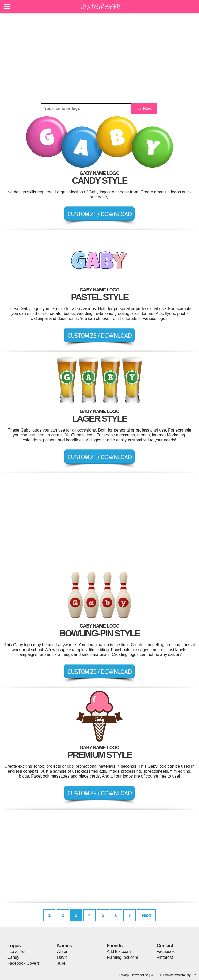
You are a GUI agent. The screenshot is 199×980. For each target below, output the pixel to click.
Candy (13, 957)
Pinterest (165, 957)
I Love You (17, 951)
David (62, 957)
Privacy (124, 975)
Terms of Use (140, 975)
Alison (63, 951)
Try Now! (144, 108)
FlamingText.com (122, 957)
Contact (165, 945)
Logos (14, 945)
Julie (61, 963)
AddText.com (119, 951)
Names (64, 945)
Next (146, 915)
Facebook (166, 951)
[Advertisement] (99, 58)
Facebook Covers (23, 963)
